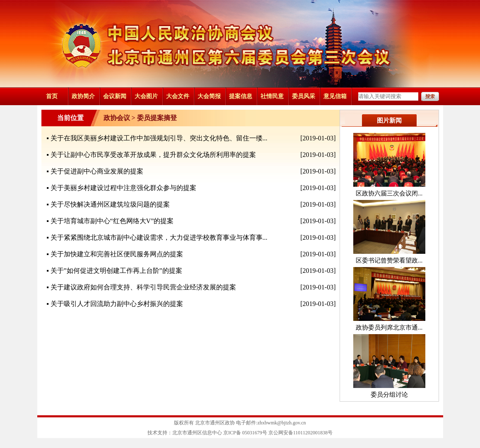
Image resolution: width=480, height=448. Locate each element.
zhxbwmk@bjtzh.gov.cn (282, 423)
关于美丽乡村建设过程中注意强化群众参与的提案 (123, 188)
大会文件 (178, 96)
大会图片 (146, 96)
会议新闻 (115, 96)
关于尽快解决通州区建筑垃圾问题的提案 (110, 204)
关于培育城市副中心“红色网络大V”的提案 (112, 221)
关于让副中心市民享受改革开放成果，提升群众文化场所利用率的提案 (153, 155)
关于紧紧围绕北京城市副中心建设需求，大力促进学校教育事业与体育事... (159, 237)
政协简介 (83, 96)
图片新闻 (389, 120)
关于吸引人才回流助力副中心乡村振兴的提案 (117, 304)
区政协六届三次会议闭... (389, 193)
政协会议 (117, 118)
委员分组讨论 (389, 395)
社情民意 (272, 96)
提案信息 (241, 96)
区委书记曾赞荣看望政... (389, 260)
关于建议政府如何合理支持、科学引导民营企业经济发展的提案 (143, 287)
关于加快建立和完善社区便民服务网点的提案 (117, 254)
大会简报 (209, 96)
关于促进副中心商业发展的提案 (97, 171)
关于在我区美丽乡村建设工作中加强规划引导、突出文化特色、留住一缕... (159, 138)
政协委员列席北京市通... (389, 328)
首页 (52, 96)
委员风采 (304, 96)
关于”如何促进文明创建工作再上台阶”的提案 (116, 271)
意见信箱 (335, 96)
